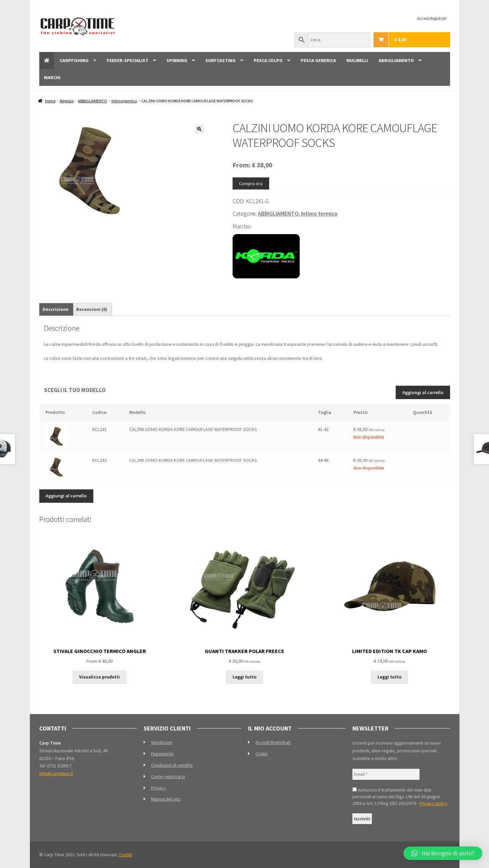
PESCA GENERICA (318, 60)
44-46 (323, 460)
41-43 (323, 429)
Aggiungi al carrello (423, 392)
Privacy (158, 788)
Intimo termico (124, 101)
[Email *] (386, 774)
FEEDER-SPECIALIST (128, 60)
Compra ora (251, 183)
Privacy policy (433, 803)
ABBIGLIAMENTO (396, 60)
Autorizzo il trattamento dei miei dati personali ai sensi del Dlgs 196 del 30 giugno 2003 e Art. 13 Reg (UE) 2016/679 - (400, 797)
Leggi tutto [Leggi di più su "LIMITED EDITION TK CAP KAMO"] (389, 677)
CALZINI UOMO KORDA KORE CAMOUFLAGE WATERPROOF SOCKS (193, 429)
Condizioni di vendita (172, 765)
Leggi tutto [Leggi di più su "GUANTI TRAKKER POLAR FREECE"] (244, 677)
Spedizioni (162, 742)
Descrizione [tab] (56, 309)
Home (50, 101)
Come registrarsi (168, 776)
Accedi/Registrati (432, 18)
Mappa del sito (166, 799)
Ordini (261, 754)
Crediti (126, 855)
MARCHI (52, 77)
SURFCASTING (221, 60)
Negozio (67, 101)
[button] (199, 129)
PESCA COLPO (268, 60)
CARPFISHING (74, 60)
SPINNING (177, 60)
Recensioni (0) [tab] (92, 309)
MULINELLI (357, 60)
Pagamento (162, 754)
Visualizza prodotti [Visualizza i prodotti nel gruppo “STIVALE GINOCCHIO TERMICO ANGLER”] (100, 677)
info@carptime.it (56, 773)
